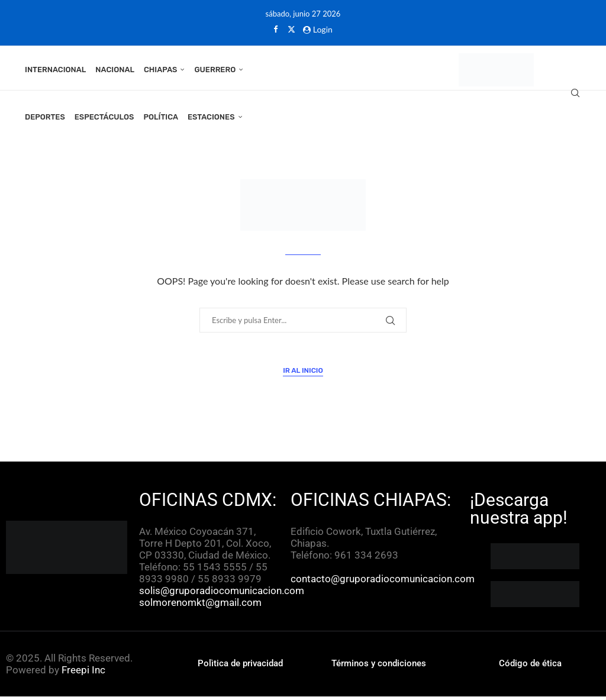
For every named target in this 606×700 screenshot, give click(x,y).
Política (161, 117)
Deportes (45, 117)
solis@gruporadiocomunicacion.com (222, 594)
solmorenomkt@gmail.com (202, 606)
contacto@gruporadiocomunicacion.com (383, 582)
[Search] (575, 93)
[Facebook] (275, 29)
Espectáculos (104, 117)
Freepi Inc (83, 673)
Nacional (115, 70)
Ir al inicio (303, 375)
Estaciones (211, 117)
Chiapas (160, 70)
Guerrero (215, 70)
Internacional (55, 70)
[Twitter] (291, 29)
